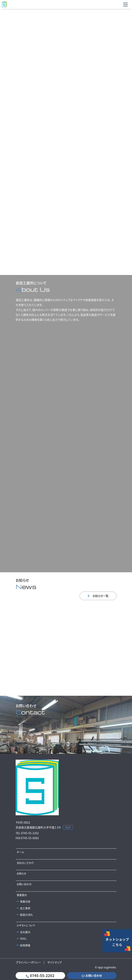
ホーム (20, 852)
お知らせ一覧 (98, 596)
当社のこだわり (25, 863)
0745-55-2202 (40, 975)
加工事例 (23, 908)
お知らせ (21, 873)
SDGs (21, 938)
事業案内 (22, 895)
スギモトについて (26, 925)
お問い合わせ (24, 884)
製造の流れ (25, 915)
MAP (68, 827)
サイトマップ (55, 962)
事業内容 (23, 901)
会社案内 (23, 932)
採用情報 (23, 945)
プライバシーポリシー (28, 962)
